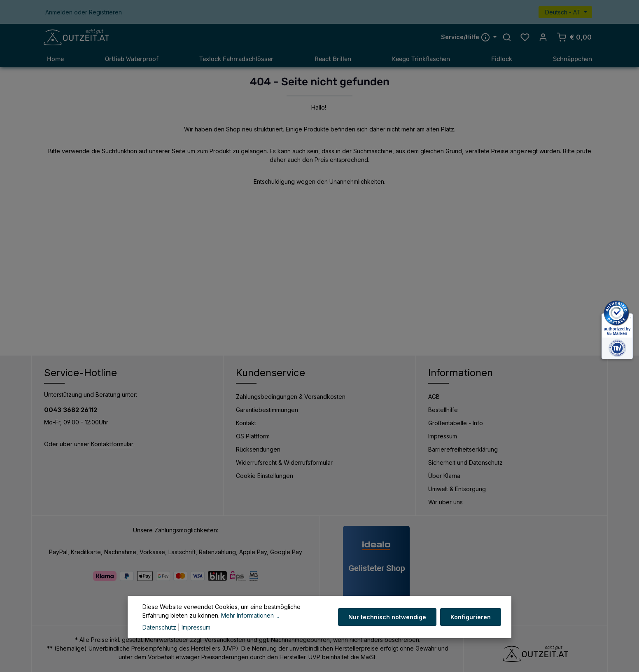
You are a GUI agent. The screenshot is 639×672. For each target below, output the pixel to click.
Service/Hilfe (466, 37)
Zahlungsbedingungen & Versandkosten (291, 397)
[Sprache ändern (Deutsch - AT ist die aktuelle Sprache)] (565, 12)
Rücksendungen (258, 449)
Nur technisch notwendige (388, 617)
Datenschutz (159, 627)
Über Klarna (444, 476)
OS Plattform (253, 436)
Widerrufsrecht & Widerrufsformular (284, 462)
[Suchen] (507, 37)
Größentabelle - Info (456, 423)
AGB (434, 397)
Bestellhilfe (443, 410)
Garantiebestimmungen (267, 410)
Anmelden (59, 12)
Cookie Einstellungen (265, 476)
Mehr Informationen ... (250, 615)
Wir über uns (445, 502)
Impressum (443, 436)
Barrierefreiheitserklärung (463, 449)
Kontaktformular (112, 444)
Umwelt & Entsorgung (457, 489)
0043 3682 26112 (71, 410)
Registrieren (105, 12)
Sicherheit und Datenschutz (465, 462)
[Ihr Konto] (543, 37)
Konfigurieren (471, 617)
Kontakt (246, 423)
